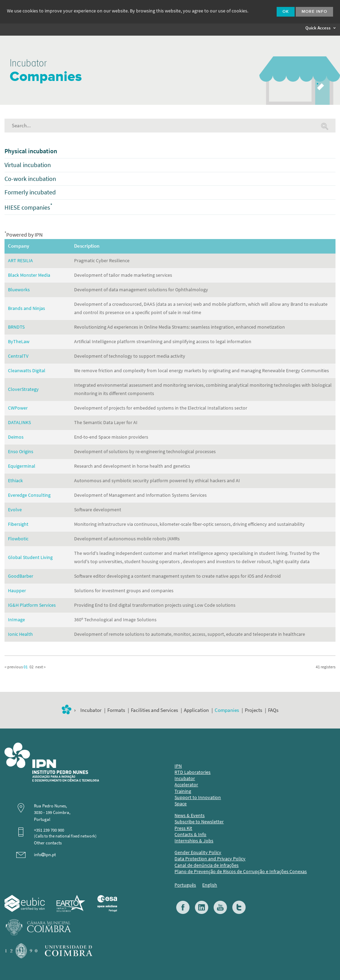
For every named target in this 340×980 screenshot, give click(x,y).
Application (196, 710)
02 (32, 667)
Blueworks (19, 290)
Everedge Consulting (29, 495)
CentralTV (18, 356)
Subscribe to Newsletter (199, 822)
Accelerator (186, 785)
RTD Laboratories (193, 772)
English (210, 885)
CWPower (18, 408)
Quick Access (320, 28)
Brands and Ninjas (26, 308)
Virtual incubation (28, 165)
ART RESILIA (20, 261)
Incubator (91, 710)
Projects (253, 710)
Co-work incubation (30, 179)
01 (26, 667)
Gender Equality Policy (198, 853)
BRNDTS (16, 327)
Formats (116, 710)
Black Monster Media (29, 275)
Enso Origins (21, 452)
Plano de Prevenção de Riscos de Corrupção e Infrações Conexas (241, 872)
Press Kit (183, 828)
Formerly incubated (30, 192)
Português (185, 885)
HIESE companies (28, 208)
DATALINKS (19, 423)
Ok (286, 12)
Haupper (17, 591)
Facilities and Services (154, 710)
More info (314, 12)
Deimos (16, 437)
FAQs (273, 710)
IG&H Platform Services (32, 605)
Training (183, 791)
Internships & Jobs (194, 841)
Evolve (15, 510)
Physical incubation (31, 151)
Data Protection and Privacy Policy (210, 859)
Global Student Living (30, 557)
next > (41, 667)
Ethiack (15, 481)
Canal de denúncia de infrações (207, 865)
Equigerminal (22, 466)
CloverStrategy (23, 389)
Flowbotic (18, 539)
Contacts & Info (190, 835)
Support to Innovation (198, 798)
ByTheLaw (19, 342)
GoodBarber (21, 576)
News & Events (190, 816)
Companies (227, 710)
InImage (16, 620)
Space (181, 804)
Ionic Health (20, 634)
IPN (178, 766)
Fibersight (18, 524)
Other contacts (48, 843)
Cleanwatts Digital (27, 371)
